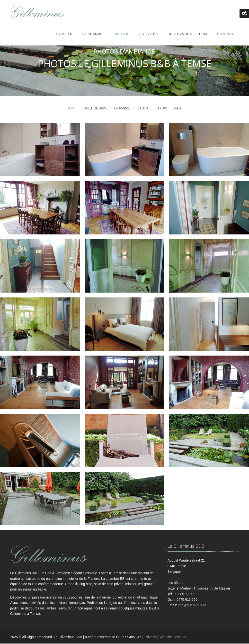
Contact (226, 34)
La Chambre (94, 34)
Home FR (65, 34)
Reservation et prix (187, 34)
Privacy (150, 638)
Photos (122, 34)
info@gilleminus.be (192, 606)
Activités (149, 34)
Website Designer (173, 638)
